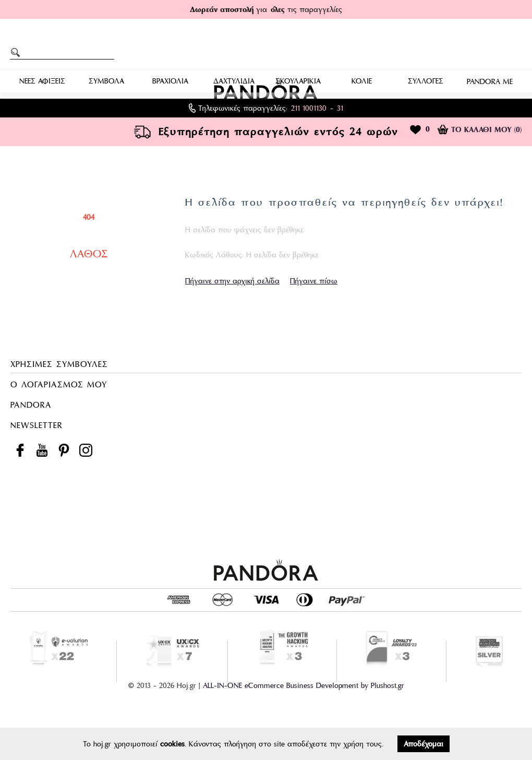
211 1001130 (309, 108)
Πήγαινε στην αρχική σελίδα (232, 281)
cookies (172, 744)
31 (340, 108)
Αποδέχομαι (424, 744)
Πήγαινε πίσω (314, 281)
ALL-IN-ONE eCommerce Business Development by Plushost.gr (304, 685)
